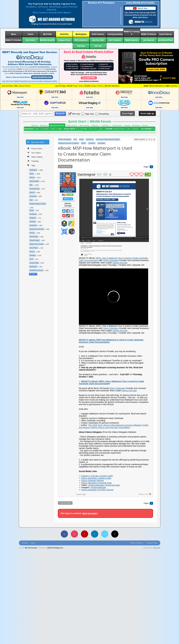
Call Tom (98, 46)
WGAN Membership (89, 131)
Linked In (64, 211)
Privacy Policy (152, 543)
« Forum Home (65, 167)
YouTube (64, 216)
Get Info (20, 97)
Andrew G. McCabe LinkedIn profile (97, 476)
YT (150, 140)
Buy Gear (81, 46)
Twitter (72, 211)
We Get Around (31, 548)
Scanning (33, 196)
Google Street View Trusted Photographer (72, 224)
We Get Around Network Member (72, 231)
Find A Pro (64, 34)
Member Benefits (47, 40)
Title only (74, 114)
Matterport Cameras (57, 125)
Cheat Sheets (117, 125)
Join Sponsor (149, 40)
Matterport (44, 125)
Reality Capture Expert (38, 204)
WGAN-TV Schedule (14, 40)
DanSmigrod (86, 175)
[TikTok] (115, 534)
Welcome (35, 125)
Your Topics (34, 153)
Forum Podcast (166, 34)
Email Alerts (141, 140)
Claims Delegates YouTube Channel (97, 490)
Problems (33, 214)
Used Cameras (98, 34)
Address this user (110, 174)
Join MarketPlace (165, 40)
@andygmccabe (113, 485)
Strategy (33, 255)
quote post (105, 174)
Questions (33, 225)
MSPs (84, 143)
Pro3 (37, 129)
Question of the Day (37, 229)
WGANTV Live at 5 (36, 270)
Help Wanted (34, 181)
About (14, 34)
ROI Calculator (81, 40)
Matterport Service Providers (69, 143)
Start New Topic (36, 142)
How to (32, 192)
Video (32, 174)
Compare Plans (64, 40)
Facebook (68, 211)
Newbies (33, 218)
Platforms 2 (106, 125)
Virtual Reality (35, 240)
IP (147, 494)
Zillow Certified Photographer (64, 231)
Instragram (72, 216)
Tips (31, 200)
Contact (25, 543)
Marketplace (81, 34)
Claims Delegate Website (92, 481)
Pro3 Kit (45, 129)
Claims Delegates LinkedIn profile (96, 478)
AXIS (60, 129)
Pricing (32, 233)
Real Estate (34, 237)
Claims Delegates (65, 139)
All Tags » (33, 274)
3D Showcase (35, 189)
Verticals (145, 125)
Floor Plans (34, 248)
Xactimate (101, 143)
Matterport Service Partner (64, 224)
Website (68, 199)
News (32, 210)
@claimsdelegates (96, 485)
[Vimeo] (105, 534)
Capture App (34, 263)
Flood (81, 139)
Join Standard (115, 40)
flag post (150, 494)
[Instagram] (74, 534)
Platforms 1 (95, 125)
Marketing (136, 125)
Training (127, 125)
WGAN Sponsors (132, 40)
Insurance (90, 139)
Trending (33, 161)
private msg (99, 174)
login (128, 113)
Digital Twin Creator (37, 244)
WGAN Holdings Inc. (55, 548)
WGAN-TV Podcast (149, 34)
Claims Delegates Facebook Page (96, 483)
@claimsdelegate (98, 487)
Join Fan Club (98, 40)
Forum (30, 34)
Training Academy (115, 34)
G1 (154, 129)
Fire (75, 139)
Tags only (88, 114)
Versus (32, 252)
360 (31, 185)
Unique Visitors (22, 86)
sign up (147, 113)
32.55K (70, 195)
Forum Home (35, 148)
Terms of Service (137, 543)
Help (33, 543)
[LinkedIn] (95, 534)
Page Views (75, 86)
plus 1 (132, 174)
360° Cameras (84, 125)
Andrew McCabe (120, 263)
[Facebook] (64, 534)
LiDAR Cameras (72, 125)
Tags (31, 165)
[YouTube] (85, 534)
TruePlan (92, 143)
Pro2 (53, 129)
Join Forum (30, 40)
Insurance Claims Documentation (108, 139)
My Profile (47, 34)
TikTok (68, 216)
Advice (32, 177)
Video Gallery (35, 157)
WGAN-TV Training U (132, 33)
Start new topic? (90, 513)
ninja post (156, 548)
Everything (102, 114)
